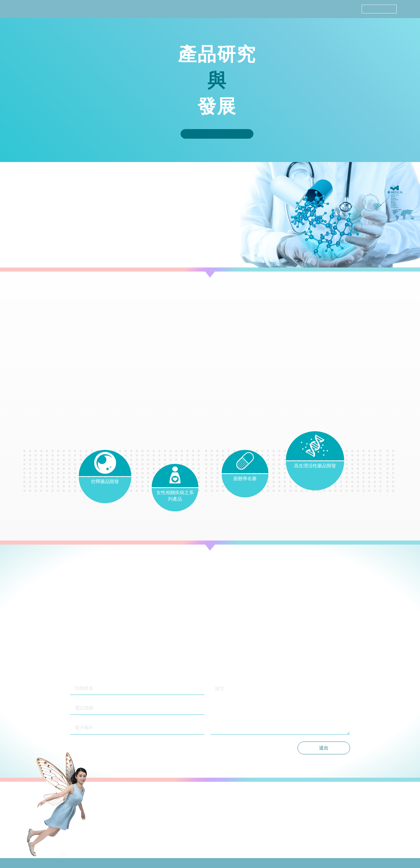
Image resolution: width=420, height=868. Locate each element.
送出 (324, 748)
